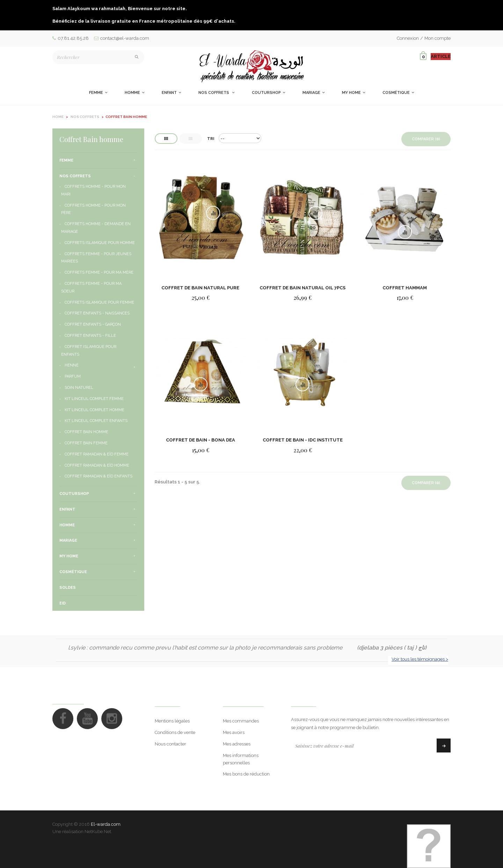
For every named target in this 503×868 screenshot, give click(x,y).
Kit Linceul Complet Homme (94, 410)
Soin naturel (79, 388)
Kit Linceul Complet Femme (94, 399)
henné (72, 365)
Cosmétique (73, 572)
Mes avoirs (234, 732)
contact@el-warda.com (122, 38)
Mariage (68, 540)
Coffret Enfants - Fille (90, 336)
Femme (66, 160)
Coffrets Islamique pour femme (99, 302)
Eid (63, 603)
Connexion (408, 38)
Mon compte (438, 38)
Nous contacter (170, 744)
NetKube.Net (98, 832)
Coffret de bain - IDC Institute (303, 440)
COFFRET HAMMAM (405, 288)
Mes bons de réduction (246, 774)
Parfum (73, 376)
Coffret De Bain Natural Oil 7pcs (302, 288)
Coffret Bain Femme (86, 443)
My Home (69, 556)
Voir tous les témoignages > (420, 659)
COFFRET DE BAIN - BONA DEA (201, 440)
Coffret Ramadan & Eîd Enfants (99, 476)
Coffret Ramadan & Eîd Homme (97, 465)
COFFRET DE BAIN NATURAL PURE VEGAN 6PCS (200, 288)
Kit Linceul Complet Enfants (96, 421)
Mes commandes (241, 721)
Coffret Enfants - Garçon (93, 324)
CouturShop (74, 494)
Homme (67, 525)
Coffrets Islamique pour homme (100, 243)
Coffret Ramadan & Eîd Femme (97, 454)
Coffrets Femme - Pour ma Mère (99, 272)
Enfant (67, 509)
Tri (211, 139)
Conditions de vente (175, 732)
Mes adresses (237, 744)
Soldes (68, 588)
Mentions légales (172, 721)
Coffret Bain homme (86, 432)
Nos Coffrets (75, 176)
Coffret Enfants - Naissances (97, 313)
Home (58, 117)
